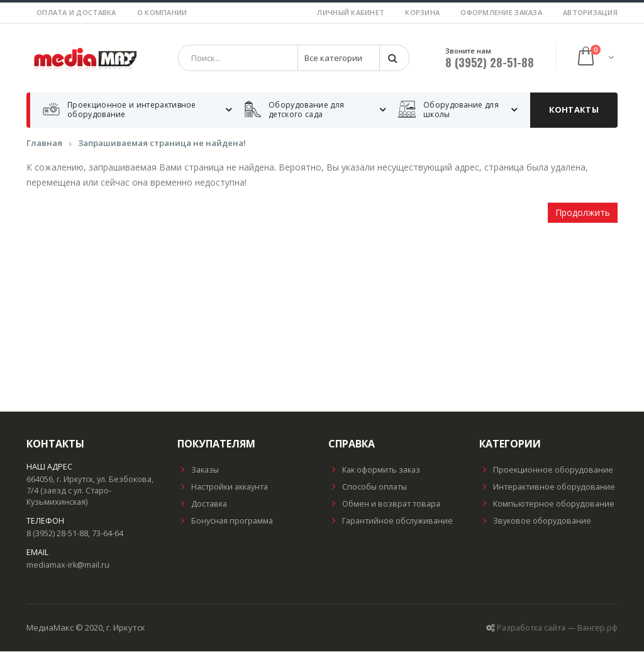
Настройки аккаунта (223, 487)
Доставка (202, 504)
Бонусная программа (225, 521)
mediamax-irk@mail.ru (68, 565)
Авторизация (590, 12)
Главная (44, 143)
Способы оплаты (368, 487)
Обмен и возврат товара (384, 504)
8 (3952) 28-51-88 (490, 63)
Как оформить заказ (374, 470)
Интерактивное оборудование (547, 487)
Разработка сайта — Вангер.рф (557, 628)
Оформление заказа (501, 12)
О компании (162, 12)
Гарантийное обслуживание (391, 521)
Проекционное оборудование (546, 470)
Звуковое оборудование (535, 521)
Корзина (422, 12)
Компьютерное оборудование (547, 504)
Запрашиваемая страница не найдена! (162, 143)
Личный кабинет (351, 12)
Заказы (198, 470)
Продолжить (583, 213)
